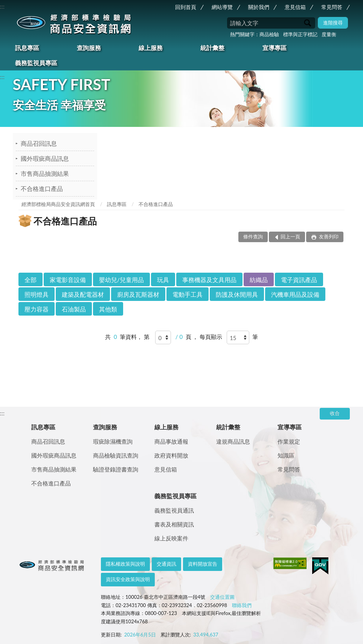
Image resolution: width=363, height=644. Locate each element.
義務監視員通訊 (174, 510)
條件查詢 (253, 237)
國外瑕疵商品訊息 (45, 158)
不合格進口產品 (42, 188)
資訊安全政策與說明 (128, 579)
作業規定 (289, 441)
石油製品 (74, 309)
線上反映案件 (171, 538)
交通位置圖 (222, 597)
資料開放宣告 (203, 564)
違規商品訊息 (233, 441)
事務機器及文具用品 (209, 280)
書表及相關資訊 (174, 524)
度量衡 (329, 34)
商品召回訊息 (39, 143)
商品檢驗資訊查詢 (116, 455)
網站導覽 (222, 7)
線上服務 (151, 48)
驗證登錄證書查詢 (116, 469)
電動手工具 (188, 294)
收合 (335, 413)
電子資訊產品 (299, 280)
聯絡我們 (242, 605)
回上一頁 (290, 237)
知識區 (286, 455)
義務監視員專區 (36, 63)
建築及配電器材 (83, 294)
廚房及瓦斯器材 (138, 294)
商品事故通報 (171, 441)
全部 (31, 280)
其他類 (108, 309)
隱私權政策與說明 (125, 564)
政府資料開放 (171, 455)
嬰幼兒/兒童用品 (121, 280)
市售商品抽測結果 (45, 173)
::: (2, 6)
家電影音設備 (68, 280)
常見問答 (332, 7)
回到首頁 (186, 7)
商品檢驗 (269, 34)
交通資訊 (166, 564)
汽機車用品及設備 (295, 294)
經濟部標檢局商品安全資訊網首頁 (58, 204)
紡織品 (259, 280)
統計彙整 (212, 48)
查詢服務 (89, 48)
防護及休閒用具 (237, 294)
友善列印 (328, 237)
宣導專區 (275, 48)
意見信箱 (295, 7)
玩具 (163, 280)
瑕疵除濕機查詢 (113, 441)
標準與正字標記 (300, 34)
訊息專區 (27, 48)
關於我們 (259, 7)
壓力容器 (37, 309)
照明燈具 (37, 294)
